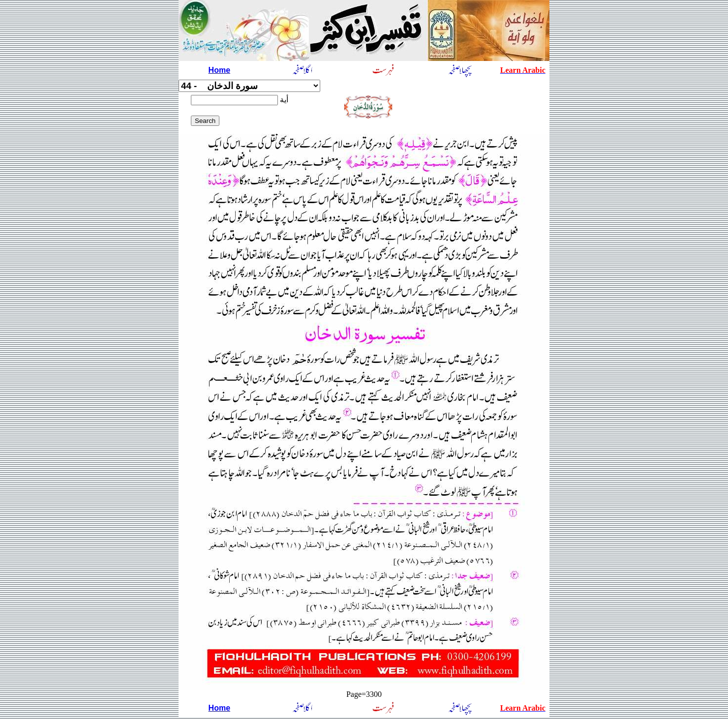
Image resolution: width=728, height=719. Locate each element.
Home (219, 70)
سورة (249, 86)
